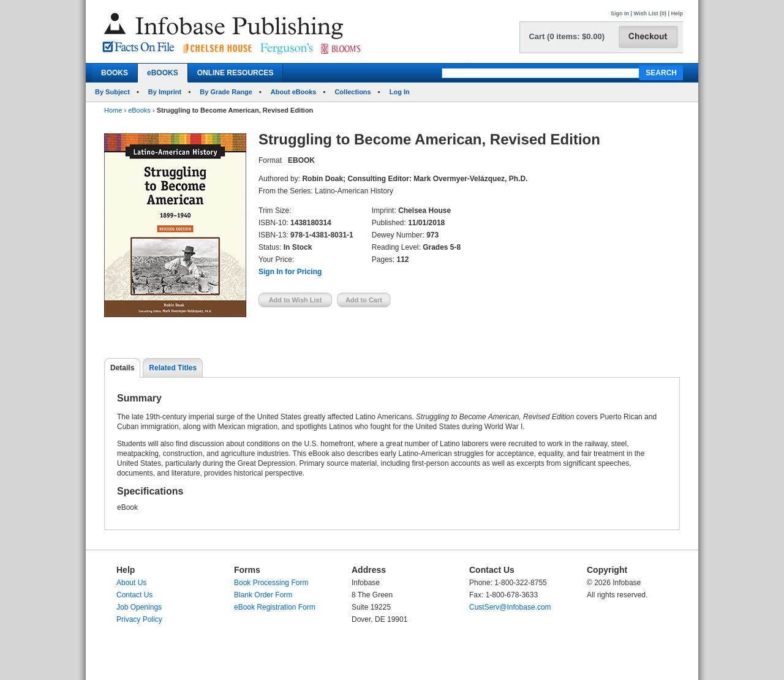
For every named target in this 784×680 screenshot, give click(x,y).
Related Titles (173, 368)
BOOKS (115, 73)
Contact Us (134, 595)
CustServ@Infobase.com (510, 607)
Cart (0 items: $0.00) (567, 36)
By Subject (112, 92)
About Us (131, 583)
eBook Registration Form (275, 607)
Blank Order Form (263, 595)
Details (122, 368)
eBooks (139, 110)
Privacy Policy (139, 619)
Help (677, 13)
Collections (352, 92)
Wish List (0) (650, 13)
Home (113, 110)
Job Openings (139, 607)
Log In (400, 92)
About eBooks (294, 92)
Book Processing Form (271, 583)
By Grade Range (226, 92)
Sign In (620, 13)
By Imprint (165, 92)
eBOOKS (163, 73)
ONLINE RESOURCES (236, 73)
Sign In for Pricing (290, 272)
